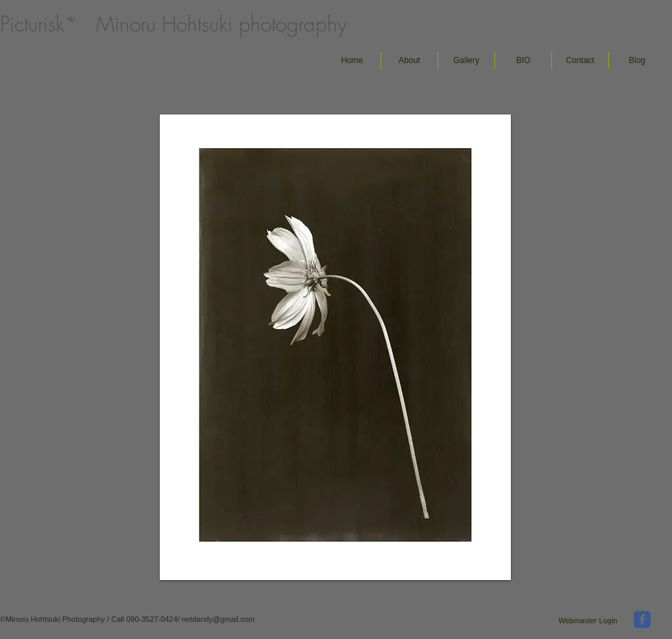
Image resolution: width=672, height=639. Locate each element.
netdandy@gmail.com (218, 619)
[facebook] (642, 619)
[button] (466, 61)
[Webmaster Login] (588, 620)
